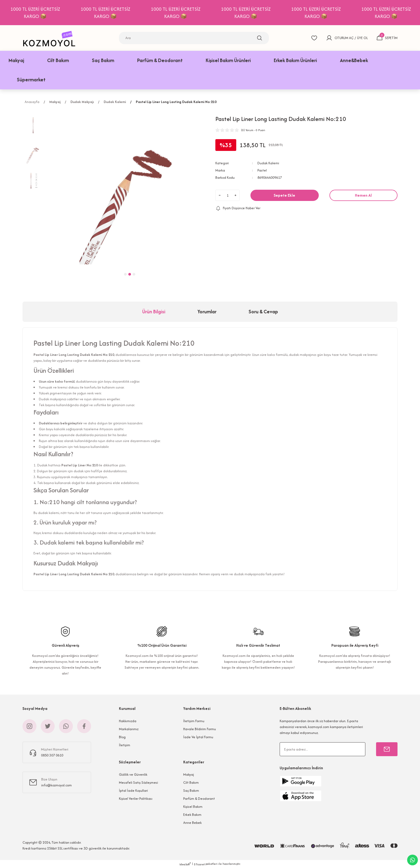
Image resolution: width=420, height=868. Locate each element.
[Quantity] (228, 195)
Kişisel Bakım (193, 807)
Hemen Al (363, 195)
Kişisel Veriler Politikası (136, 799)
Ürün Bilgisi (154, 312)
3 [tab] (134, 274)
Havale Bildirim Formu (200, 729)
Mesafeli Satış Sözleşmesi (138, 783)
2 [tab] (130, 274)
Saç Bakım (191, 791)
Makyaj (189, 774)
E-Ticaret (199, 864)
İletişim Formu (194, 721)
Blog (122, 737)
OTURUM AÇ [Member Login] (344, 38)
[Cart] (387, 38)
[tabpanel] (130, 189)
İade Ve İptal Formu (198, 737)
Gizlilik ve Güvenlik (133, 774)
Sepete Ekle (284, 195)
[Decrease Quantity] (220, 195)
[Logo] (51, 38)
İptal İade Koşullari (133, 791)
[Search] (194, 38)
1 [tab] (125, 274)
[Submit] (387, 749)
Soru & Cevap (263, 312)
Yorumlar (207, 312)
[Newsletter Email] (322, 749)
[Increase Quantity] (235, 195)
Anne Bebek (192, 823)
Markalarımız (129, 729)
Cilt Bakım (191, 783)
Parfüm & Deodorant (199, 799)
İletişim (125, 745)
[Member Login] (329, 38)
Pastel (262, 170)
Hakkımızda (128, 721)
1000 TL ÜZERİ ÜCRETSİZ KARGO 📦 (44, 13)
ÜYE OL (362, 38)
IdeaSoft (185, 864)
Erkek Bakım (192, 815)
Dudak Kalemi (268, 163)
